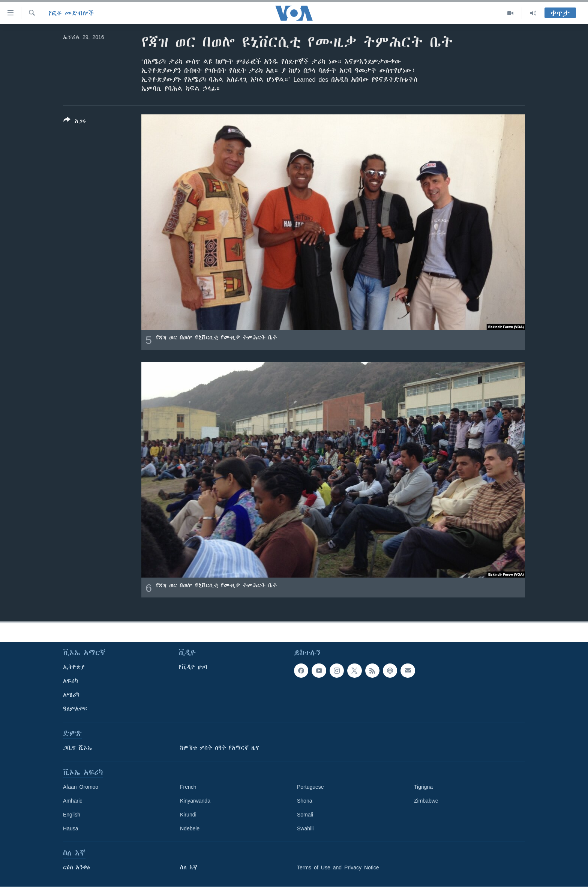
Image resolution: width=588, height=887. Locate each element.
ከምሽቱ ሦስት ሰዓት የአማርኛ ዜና (220, 748)
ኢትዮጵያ (74, 667)
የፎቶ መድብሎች (71, 13)
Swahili (305, 828)
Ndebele (190, 828)
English (72, 815)
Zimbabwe (426, 801)
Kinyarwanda (195, 801)
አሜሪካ (71, 695)
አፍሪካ (70, 681)
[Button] (75, 122)
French (188, 787)
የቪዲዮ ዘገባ (193, 667)
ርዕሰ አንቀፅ (76, 867)
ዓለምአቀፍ (75, 709)
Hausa (70, 828)
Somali (305, 815)
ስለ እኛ (189, 867)
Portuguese (310, 787)
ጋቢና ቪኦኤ (77, 748)
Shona (304, 801)
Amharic (73, 801)
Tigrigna (423, 787)
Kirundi (188, 815)
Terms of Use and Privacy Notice (338, 867)
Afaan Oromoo (81, 787)
